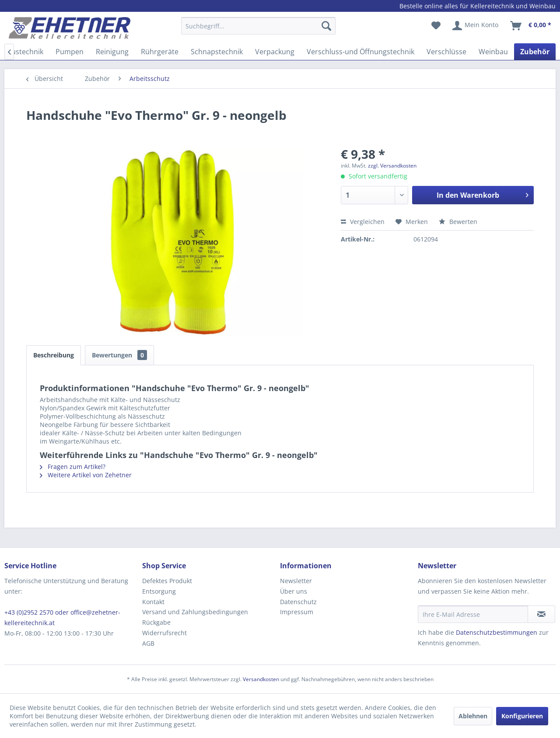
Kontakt (153, 602)
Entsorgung (159, 591)
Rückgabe (156, 622)
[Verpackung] (275, 52)
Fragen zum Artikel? (73, 467)
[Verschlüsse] (446, 52)
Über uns (294, 591)
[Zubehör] (535, 52)
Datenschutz (298, 602)
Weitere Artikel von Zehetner (86, 475)
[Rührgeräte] (160, 52)
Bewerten (458, 222)
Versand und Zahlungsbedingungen (195, 612)
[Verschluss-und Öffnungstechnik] (360, 52)
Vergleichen (363, 222)
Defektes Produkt (167, 581)
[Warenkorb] (531, 26)
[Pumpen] (70, 52)
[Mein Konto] (476, 26)
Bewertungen (119, 355)
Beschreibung (54, 355)
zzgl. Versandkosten (392, 166)
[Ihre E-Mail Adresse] (473, 614)
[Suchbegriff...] (258, 26)
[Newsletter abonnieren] (541, 614)
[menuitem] (258, 30)
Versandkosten (261, 679)
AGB (148, 643)
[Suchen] (326, 26)
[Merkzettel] (436, 26)
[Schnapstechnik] (217, 52)
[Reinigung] (112, 52)
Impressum (297, 612)
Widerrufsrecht (164, 633)
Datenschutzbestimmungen (497, 632)
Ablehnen (473, 716)
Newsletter (296, 581)
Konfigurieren (522, 716)
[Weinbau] (493, 52)
